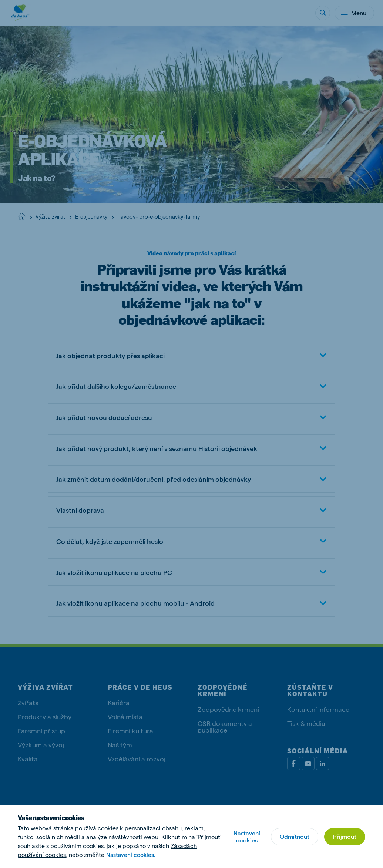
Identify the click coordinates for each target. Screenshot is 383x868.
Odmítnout (293, 836)
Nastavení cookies (246, 837)
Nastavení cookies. (132, 854)
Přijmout (344, 836)
